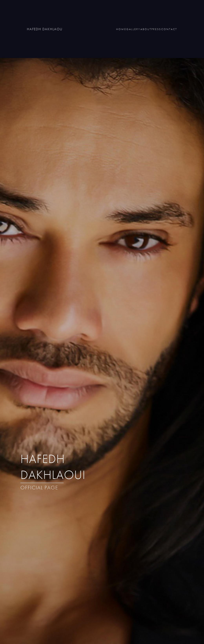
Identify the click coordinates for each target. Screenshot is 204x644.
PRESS (156, 29)
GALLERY (133, 29)
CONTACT (169, 29)
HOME (121, 29)
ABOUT (146, 29)
